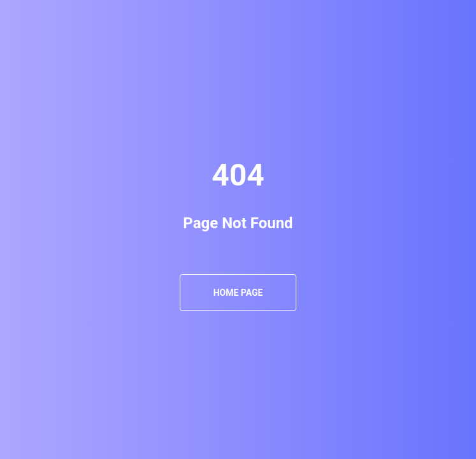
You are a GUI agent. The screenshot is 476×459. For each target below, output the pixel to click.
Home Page (238, 293)
